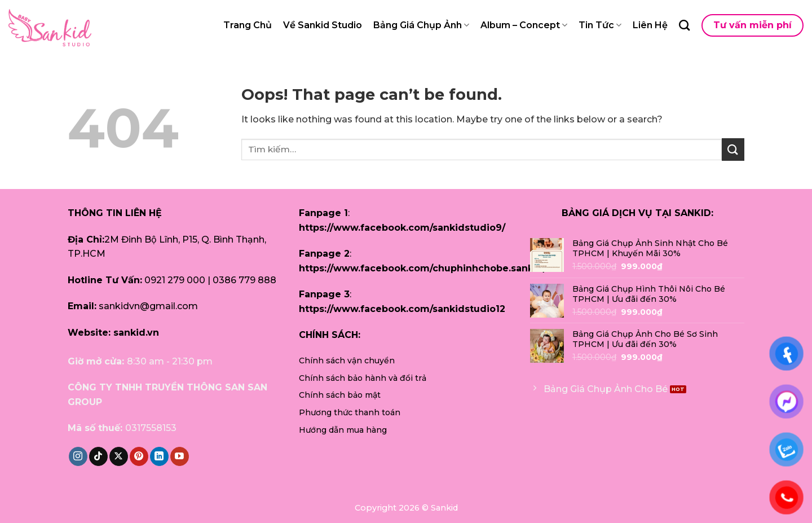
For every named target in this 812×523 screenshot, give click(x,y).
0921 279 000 (175, 280)
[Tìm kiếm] (684, 25)
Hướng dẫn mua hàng (343, 430)
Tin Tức (600, 25)
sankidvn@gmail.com (148, 306)
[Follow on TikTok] (98, 456)
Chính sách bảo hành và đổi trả (363, 378)
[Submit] (733, 149)
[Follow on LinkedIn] (159, 456)
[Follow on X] (119, 456)
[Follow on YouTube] (180, 456)
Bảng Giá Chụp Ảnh (421, 25)
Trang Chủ (248, 25)
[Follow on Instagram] (78, 456)
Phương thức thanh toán (350, 412)
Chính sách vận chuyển (347, 361)
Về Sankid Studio (323, 25)
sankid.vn (136, 333)
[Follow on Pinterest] (139, 456)
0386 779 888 (244, 280)
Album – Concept (524, 25)
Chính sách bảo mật (340, 395)
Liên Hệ (650, 25)
